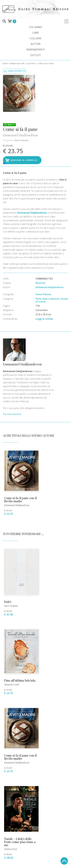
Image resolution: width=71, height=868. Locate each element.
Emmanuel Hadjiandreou (49, 80)
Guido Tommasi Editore (13, 64)
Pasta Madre (47, 675)
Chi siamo (36, 27)
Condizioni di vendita (33, 803)
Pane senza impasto (18, 674)
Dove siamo (20, 799)
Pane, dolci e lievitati (47, 252)
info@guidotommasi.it (35, 738)
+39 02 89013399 (36, 733)
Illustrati (31, 64)
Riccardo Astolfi (46, 679)
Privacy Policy (59, 803)
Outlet (36, 55)
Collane (36, 38)
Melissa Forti (45, 606)
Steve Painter (50, 86)
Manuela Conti (46, 527)
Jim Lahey (10, 678)
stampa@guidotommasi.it (36, 756)
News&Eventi (36, 49)
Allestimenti (60, 799)
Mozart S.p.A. (35, 861)
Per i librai (10, 803)
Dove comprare (39, 799)
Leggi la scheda (44, 272)
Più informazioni (29, 348)
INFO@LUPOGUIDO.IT (49, 859)
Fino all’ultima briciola (48, 521)
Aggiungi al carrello (51, 106)
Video (6, 799)
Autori (35, 44)
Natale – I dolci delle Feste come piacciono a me (52, 599)
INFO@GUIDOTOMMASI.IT (23, 859)
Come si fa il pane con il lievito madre (17, 426)
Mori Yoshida (11, 526)
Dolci (8, 521)
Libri (35, 33)
